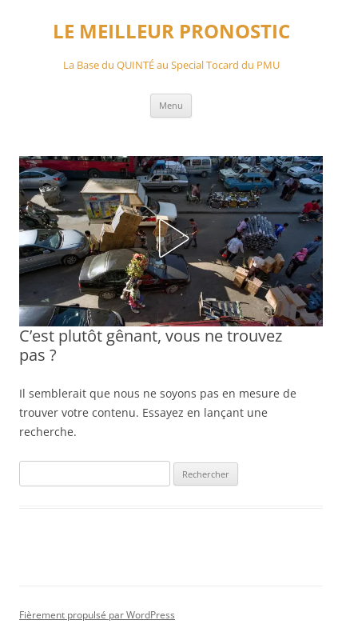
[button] (171, 238)
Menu (171, 105)
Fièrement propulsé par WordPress (97, 615)
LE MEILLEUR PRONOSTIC (171, 32)
